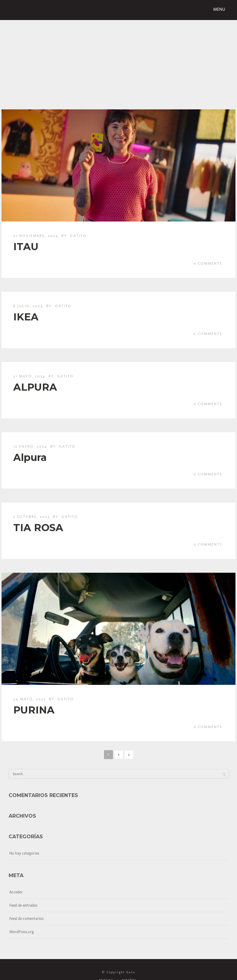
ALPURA (35, 387)
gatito (78, 236)
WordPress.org (22, 932)
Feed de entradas (23, 905)
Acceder (16, 892)
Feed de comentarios (26, 919)
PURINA (34, 710)
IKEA (26, 317)
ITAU (26, 247)
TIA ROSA (38, 528)
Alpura (30, 457)
